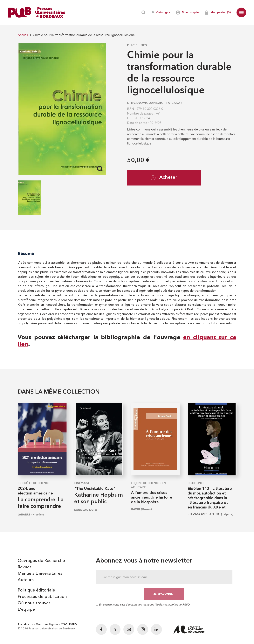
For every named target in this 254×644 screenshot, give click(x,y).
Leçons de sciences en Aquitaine (148, 485)
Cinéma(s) (82, 483)
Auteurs (26, 580)
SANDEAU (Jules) (86, 510)
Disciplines (137, 45)
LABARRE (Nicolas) (31, 515)
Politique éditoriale (36, 590)
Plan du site (25, 625)
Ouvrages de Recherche (41, 561)
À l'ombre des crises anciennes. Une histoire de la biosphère (152, 498)
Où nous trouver (34, 603)
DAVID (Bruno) (141, 509)
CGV (64, 625)
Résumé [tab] (26, 253)
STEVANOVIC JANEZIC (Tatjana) (154, 103)
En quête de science (34, 483)
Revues (25, 567)
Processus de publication (42, 597)
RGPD (73, 625)
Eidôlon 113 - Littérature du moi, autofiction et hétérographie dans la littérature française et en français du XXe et (210, 498)
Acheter (164, 178)
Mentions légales (47, 625)
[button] (241, 12)
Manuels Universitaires (40, 574)
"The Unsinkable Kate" (95, 489)
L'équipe (26, 610)
